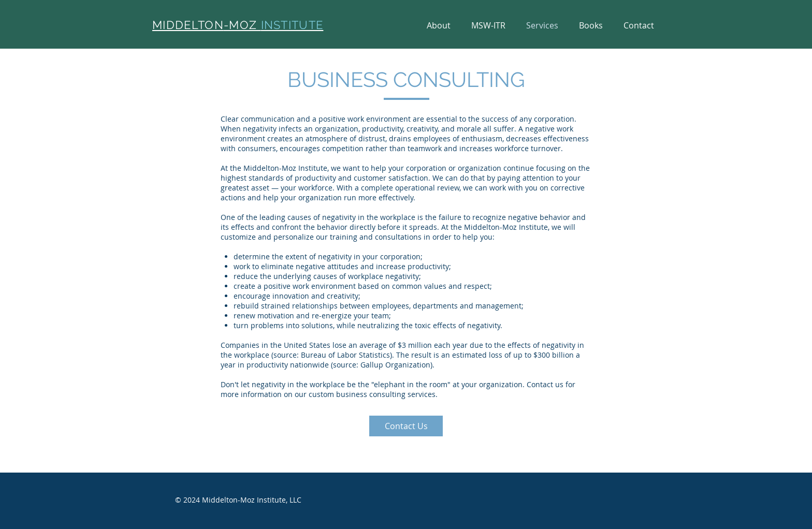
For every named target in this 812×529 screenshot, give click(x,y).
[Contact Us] (406, 426)
